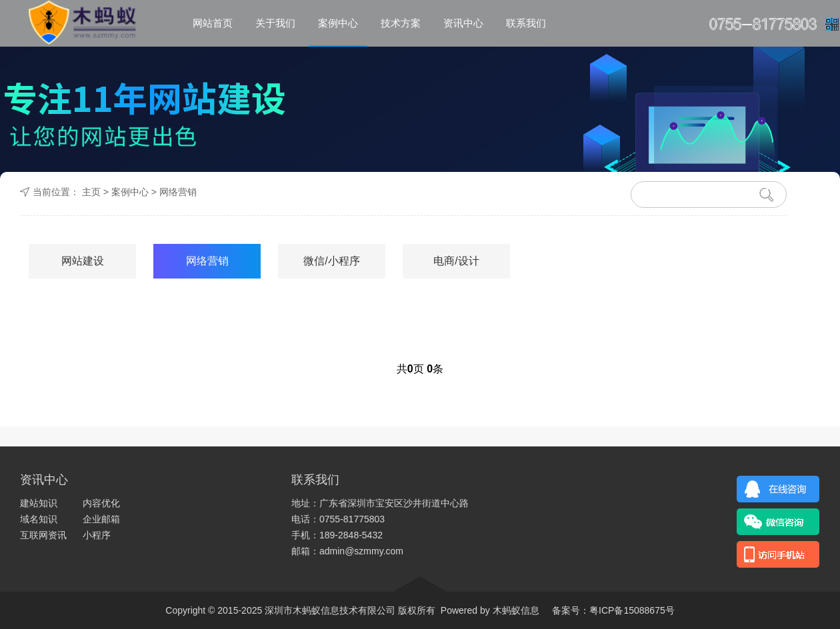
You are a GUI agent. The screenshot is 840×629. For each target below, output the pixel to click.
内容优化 (101, 503)
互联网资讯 (43, 535)
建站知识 (39, 503)
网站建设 (83, 261)
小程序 (97, 535)
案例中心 (338, 23)
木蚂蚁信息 (515, 610)
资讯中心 (463, 23)
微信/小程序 (331, 261)
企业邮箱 (101, 519)
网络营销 (178, 192)
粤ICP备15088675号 (632, 610)
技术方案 (401, 23)
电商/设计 (456, 261)
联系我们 (526, 23)
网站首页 (213, 23)
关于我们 (275, 23)
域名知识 (39, 519)
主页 (91, 192)
